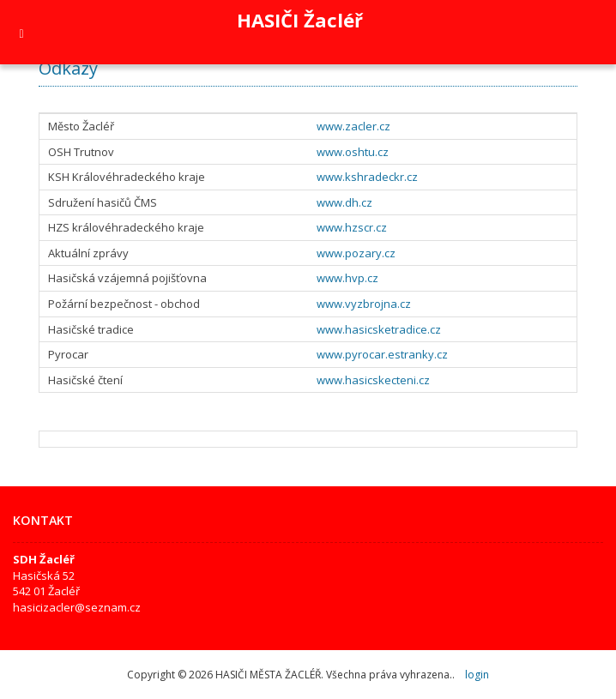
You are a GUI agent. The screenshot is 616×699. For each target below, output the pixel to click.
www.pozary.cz (356, 253)
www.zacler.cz (353, 126)
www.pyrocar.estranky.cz (382, 354)
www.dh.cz (344, 202)
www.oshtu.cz (353, 152)
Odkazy (68, 68)
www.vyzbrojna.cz (364, 304)
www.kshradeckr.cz (367, 177)
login (477, 675)
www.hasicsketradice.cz (379, 329)
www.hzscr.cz (352, 227)
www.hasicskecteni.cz (373, 380)
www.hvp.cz (347, 278)
